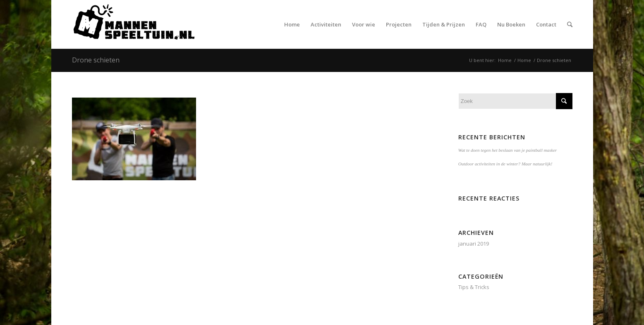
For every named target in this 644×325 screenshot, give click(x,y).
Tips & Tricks (474, 287)
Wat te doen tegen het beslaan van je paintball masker (508, 150)
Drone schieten (96, 60)
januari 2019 (474, 244)
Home (505, 60)
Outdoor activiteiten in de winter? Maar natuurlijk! (505, 164)
